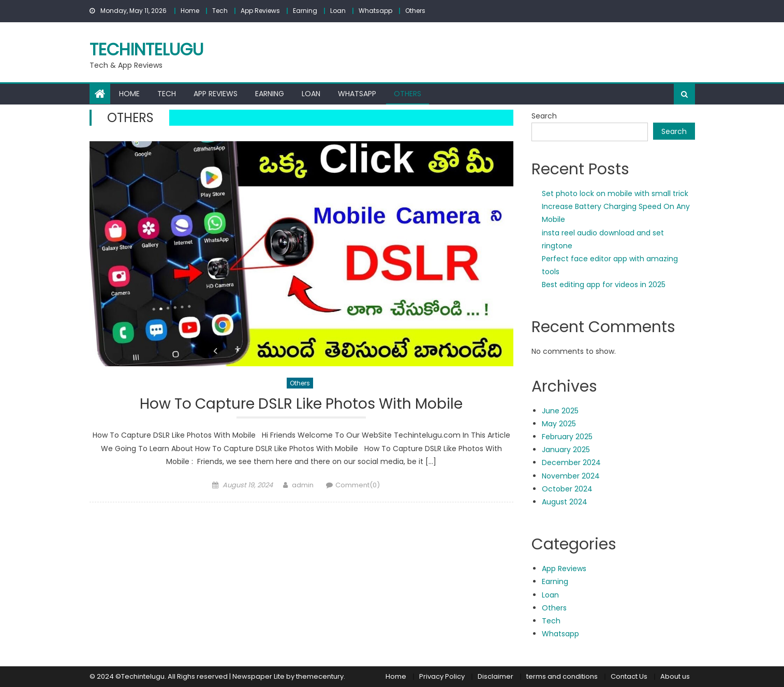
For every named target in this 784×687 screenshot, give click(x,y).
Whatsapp (375, 11)
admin (303, 485)
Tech (220, 11)
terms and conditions (562, 676)
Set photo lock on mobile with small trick (615, 193)
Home (190, 11)
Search (544, 116)
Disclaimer (495, 676)
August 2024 (565, 502)
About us (675, 676)
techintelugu (146, 49)
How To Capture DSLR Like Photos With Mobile (301, 404)
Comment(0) (358, 485)
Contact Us (629, 676)
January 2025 (566, 450)
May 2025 (559, 424)
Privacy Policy (442, 676)
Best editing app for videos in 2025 (604, 285)
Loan (338, 11)
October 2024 (567, 489)
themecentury (320, 676)
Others (415, 11)
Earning (305, 11)
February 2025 (567, 437)
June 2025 (560, 411)
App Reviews (260, 11)
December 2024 (571, 462)
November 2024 (571, 476)
